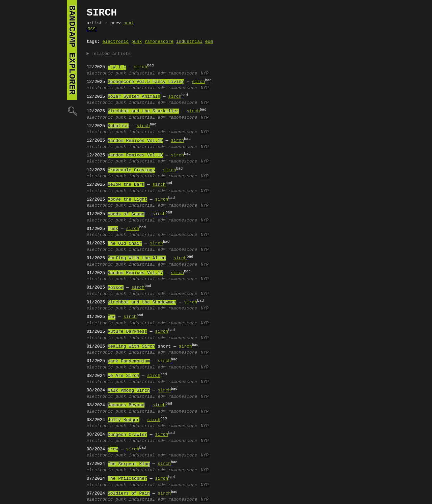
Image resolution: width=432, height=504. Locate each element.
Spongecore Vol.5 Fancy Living (146, 82)
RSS (92, 29)
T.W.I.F (117, 67)
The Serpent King (129, 464)
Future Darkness (127, 332)
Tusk (113, 229)
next (129, 23)
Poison (116, 288)
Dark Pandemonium (129, 361)
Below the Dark (126, 185)
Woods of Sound (126, 214)
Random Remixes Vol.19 (135, 141)
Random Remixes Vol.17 (135, 273)
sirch (141, 67)
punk (137, 42)
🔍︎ (72, 111)
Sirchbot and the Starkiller (143, 111)
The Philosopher (127, 479)
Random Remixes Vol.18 (135, 155)
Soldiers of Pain (129, 494)
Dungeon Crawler (127, 435)
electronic (115, 42)
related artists (111, 54)
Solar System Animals (134, 97)
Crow (113, 449)
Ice (112, 317)
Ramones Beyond (126, 405)
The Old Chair (125, 244)
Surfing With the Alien (137, 258)
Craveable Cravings (131, 170)
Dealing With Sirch (131, 347)
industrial (189, 42)
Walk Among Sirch (129, 391)
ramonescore (159, 42)
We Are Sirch (124, 376)
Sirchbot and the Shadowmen (142, 302)
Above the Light (127, 200)
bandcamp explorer (72, 50)
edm (209, 42)
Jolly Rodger (124, 420)
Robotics (118, 126)
